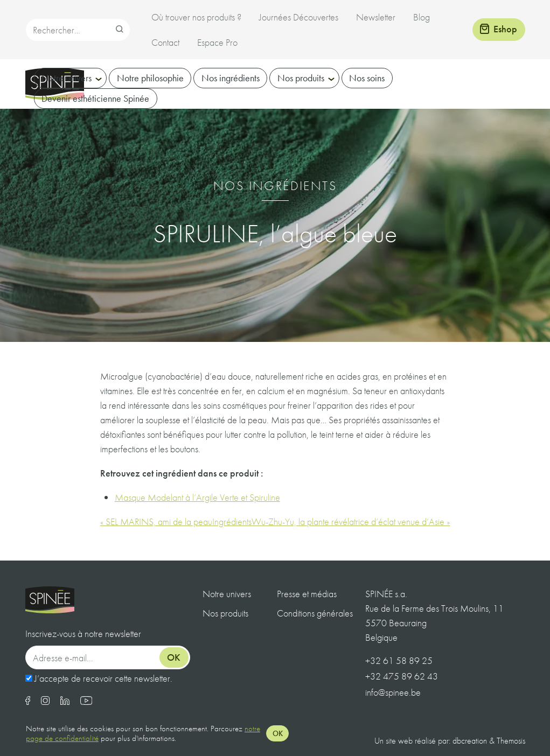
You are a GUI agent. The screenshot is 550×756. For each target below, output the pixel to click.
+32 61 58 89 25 (399, 660)
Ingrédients (232, 521)
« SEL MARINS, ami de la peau (156, 521)
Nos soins (367, 78)
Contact (165, 42)
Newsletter (376, 17)
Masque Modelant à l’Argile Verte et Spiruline (197, 497)
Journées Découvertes (299, 17)
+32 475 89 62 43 (402, 676)
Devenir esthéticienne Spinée (95, 98)
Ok (174, 657)
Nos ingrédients (231, 78)
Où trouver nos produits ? (196, 17)
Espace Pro (217, 42)
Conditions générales (315, 613)
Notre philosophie (150, 78)
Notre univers (67, 78)
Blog (422, 17)
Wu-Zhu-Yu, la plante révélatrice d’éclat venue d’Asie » (351, 521)
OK (278, 733)
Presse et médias (307, 594)
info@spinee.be (393, 692)
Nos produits (301, 78)
